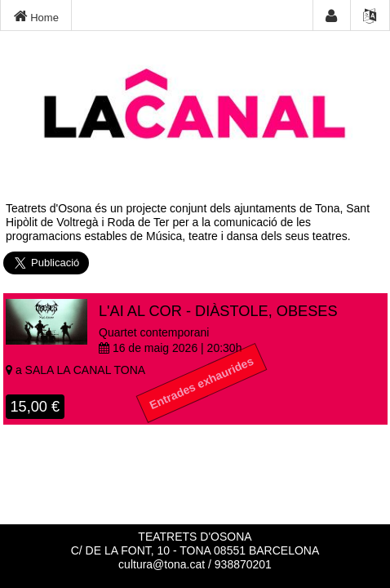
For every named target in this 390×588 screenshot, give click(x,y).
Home (36, 16)
